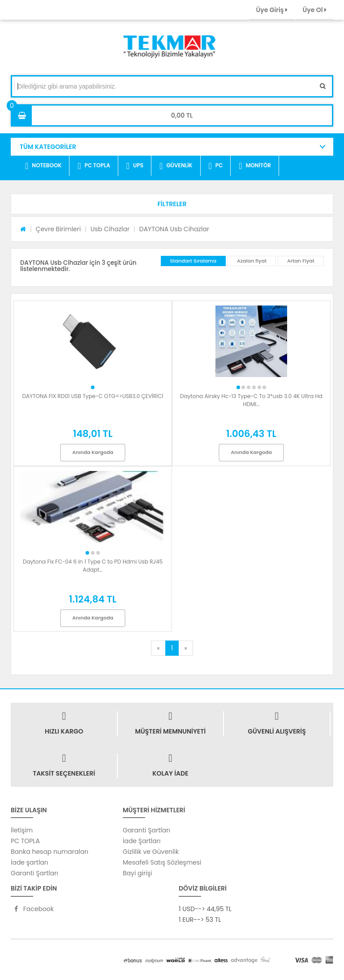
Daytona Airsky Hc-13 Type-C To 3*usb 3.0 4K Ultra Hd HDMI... (251, 400)
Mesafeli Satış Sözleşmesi (162, 862)
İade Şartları (142, 841)
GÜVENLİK (176, 166)
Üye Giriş (271, 10)
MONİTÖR (255, 166)
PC (216, 166)
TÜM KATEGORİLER (48, 147)
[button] (172, 204)
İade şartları (29, 862)
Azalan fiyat (252, 261)
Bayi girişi (137, 873)
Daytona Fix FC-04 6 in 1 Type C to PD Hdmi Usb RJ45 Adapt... (93, 566)
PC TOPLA (94, 166)
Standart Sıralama (193, 261)
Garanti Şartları (34, 873)
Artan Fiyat (301, 261)
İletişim (22, 830)
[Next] (185, 648)
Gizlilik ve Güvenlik (151, 852)
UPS (135, 166)
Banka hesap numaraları (49, 852)
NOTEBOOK (43, 166)
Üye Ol (315, 10)
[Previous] (158, 648)
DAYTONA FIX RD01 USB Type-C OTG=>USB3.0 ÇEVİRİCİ (92, 396)
